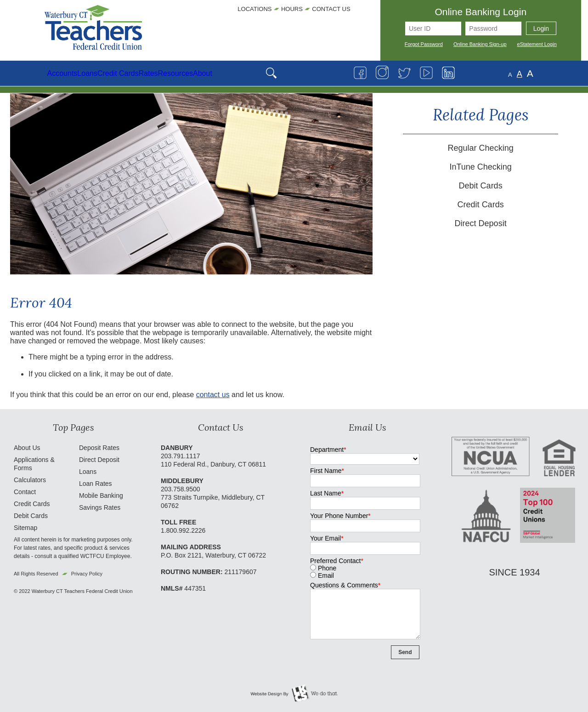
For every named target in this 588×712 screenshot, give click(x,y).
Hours (292, 9)
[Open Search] (365, 73)
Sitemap (25, 528)
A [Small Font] (540, 75)
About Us (27, 448)
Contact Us (331, 9)
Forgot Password (424, 44)
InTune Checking (480, 167)
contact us (213, 395)
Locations (254, 9)
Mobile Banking (101, 496)
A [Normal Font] (549, 74)
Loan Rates (96, 484)
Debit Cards (481, 186)
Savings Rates (100, 507)
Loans (88, 472)
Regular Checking (481, 148)
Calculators (30, 480)
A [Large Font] (560, 73)
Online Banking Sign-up (480, 44)
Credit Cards (481, 205)
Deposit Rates (99, 448)
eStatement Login (537, 44)
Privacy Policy (87, 574)
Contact (25, 492)
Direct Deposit (481, 223)
